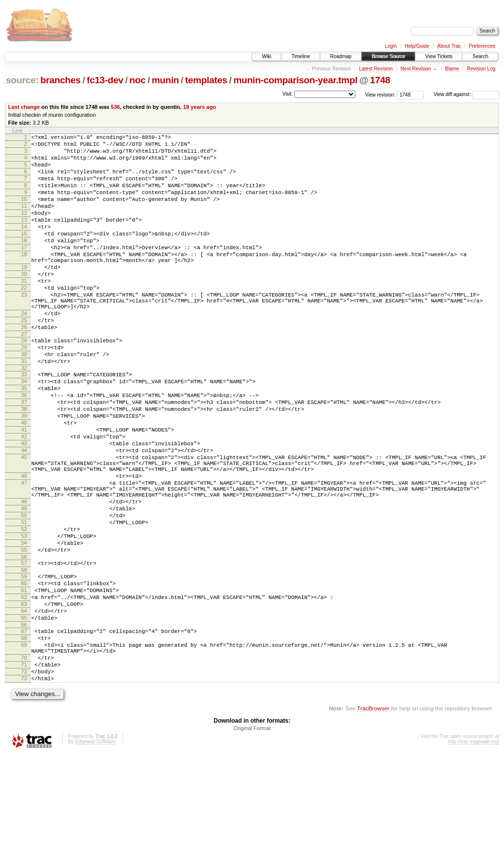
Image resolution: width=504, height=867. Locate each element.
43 (24, 507)
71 (24, 772)
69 (24, 748)
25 (24, 360)
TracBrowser (373, 820)
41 (24, 490)
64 (24, 708)
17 (24, 271)
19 (24, 295)
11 (24, 221)
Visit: (287, 94)
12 (24, 229)
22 (24, 320)
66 (24, 725)
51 (24, 603)
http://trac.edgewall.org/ (473, 854)
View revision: (380, 94)
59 (24, 667)
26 (24, 368)
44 (24, 515)
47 (24, 555)
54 (24, 629)
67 (24, 732)
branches (61, 80)
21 (24, 312)
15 (24, 254)
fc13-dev (105, 80)
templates (206, 80)
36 (24, 448)
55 (24, 637)
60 (24, 675)
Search (480, 56)
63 (24, 700)
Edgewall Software (95, 854)
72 (24, 781)
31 (24, 408)
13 (24, 237)
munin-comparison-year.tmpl (295, 80)
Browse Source (388, 56)
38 (24, 465)
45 (24, 524)
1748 (380, 80)
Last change (24, 107)
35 (24, 440)
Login (391, 46)
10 (24, 212)
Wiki (267, 56)
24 (24, 352)
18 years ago (200, 107)
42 (24, 499)
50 (24, 595)
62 (24, 692)
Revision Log (481, 69)
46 (24, 547)
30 (24, 400)
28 (24, 383)
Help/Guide (417, 46)
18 (24, 279)
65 (24, 717)
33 (24, 423)
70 (24, 764)
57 (24, 652)
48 (24, 578)
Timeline (300, 56)
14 (24, 246)
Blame (452, 69)
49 (24, 587)
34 (24, 432)
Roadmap (341, 56)
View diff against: (466, 94)
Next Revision (416, 69)
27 (24, 377)
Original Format (252, 840)
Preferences (482, 46)
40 (24, 482)
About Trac (449, 46)
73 (24, 789)
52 (24, 612)
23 (24, 329)
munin (165, 80)
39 (24, 473)
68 (24, 740)
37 (24, 457)
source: (22, 80)
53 (24, 620)
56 (24, 645)
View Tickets (439, 56)
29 (24, 392)
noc (138, 80)
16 (24, 263)
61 (24, 683)
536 (115, 107)
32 (24, 417)
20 (24, 303)
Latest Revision (376, 69)
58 (24, 660)
